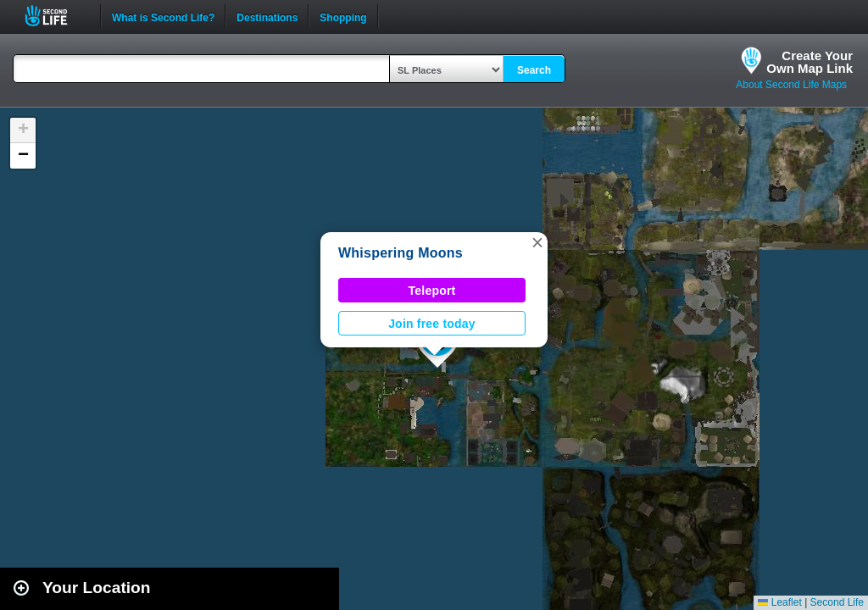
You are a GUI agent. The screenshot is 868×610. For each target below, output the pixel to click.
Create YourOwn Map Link (810, 62)
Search (534, 70)
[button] (537, 242)
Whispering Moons (401, 253)
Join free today (432, 324)
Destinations (267, 16)
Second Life (56, 16)
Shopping (343, 16)
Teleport (432, 291)
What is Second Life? (163, 16)
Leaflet (779, 602)
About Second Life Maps (791, 85)
